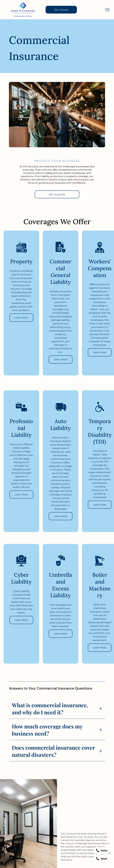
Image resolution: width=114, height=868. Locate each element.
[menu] (107, 10)
